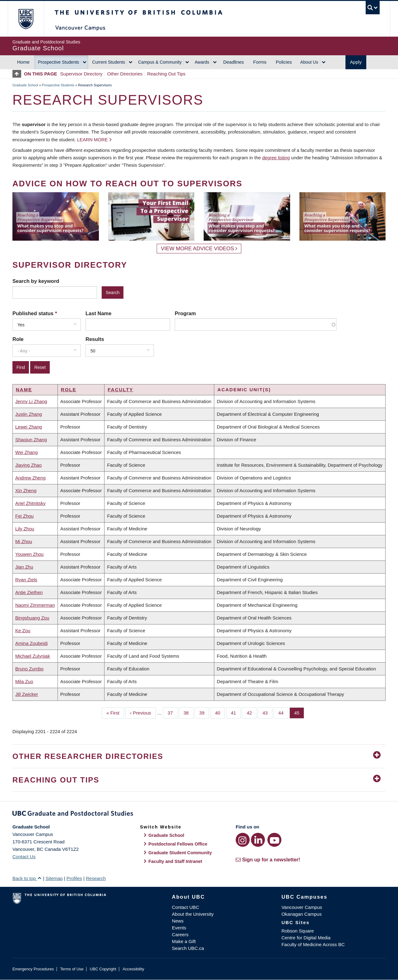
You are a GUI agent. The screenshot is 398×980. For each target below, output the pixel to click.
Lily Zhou (25, 529)
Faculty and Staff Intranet (175, 861)
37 (173, 712)
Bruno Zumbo (29, 669)
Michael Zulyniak (33, 656)
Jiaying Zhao (28, 465)
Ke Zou (23, 631)
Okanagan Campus (301, 914)
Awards (202, 62)
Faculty (120, 390)
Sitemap (54, 878)
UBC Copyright (103, 969)
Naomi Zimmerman (35, 605)
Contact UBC (186, 907)
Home (23, 62)
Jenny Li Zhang (31, 401)
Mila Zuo (24, 681)
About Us (309, 62)
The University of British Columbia (26, 19)
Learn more (93, 140)
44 (283, 712)
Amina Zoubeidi (31, 643)
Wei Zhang (26, 452)
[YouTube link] (274, 840)
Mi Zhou (24, 541)
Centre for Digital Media (306, 938)
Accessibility (133, 969)
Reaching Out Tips (166, 74)
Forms (260, 62)
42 (252, 712)
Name (24, 390)
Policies (284, 62)
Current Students (109, 62)
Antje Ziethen (29, 592)
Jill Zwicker (27, 694)
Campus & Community (160, 62)
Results (95, 339)
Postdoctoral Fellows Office (178, 844)
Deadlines (234, 62)
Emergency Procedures (33, 969)
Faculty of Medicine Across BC (313, 944)
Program (185, 313)
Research (96, 878)
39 (204, 712)
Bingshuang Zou (32, 618)
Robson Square (298, 931)
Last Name (98, 313)
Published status (33, 313)
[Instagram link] (243, 840)
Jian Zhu (24, 567)
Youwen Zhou (29, 554)
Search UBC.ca (188, 948)
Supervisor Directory (81, 74)
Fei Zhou (24, 516)
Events (179, 928)
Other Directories (125, 74)
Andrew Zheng (30, 478)
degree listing (276, 158)
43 (267, 712)
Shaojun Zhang (31, 440)
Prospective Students (58, 62)
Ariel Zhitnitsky (30, 503)
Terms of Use (72, 969)
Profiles (74, 878)
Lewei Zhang (29, 427)
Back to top (27, 878)
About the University (193, 914)
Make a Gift (184, 941)
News (178, 921)
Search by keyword (36, 281)
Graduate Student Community (180, 853)
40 (220, 712)
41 (236, 712)
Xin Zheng (26, 490)
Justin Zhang (29, 414)
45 (299, 712)
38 (188, 712)
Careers (180, 935)
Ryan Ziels (26, 580)
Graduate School (25, 85)
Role (18, 339)
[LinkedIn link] (258, 840)
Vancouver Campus (302, 907)
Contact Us (24, 857)
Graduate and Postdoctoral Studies (199, 814)
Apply (356, 62)
